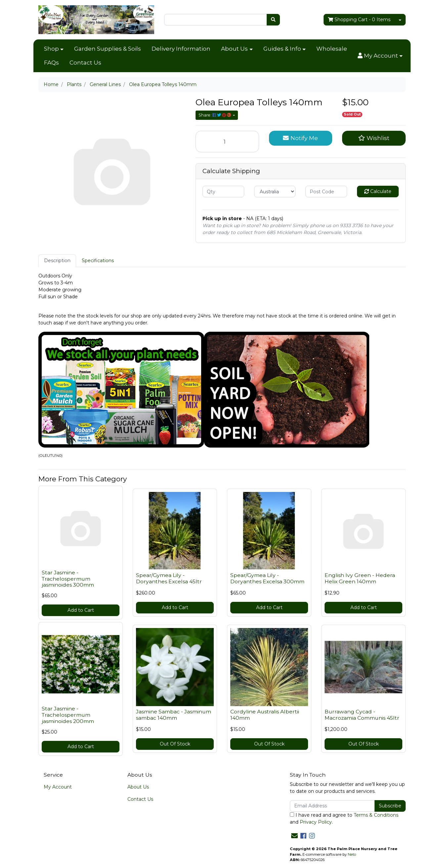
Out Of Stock (175, 744)
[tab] (57, 261)
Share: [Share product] (215, 115)
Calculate (378, 191)
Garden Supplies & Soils (108, 49)
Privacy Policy (316, 822)
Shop (51, 49)
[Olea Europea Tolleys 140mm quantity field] (227, 142)
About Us (234, 49)
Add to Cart (81, 610)
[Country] (275, 192)
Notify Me (300, 138)
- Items (359, 20)
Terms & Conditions (376, 815)
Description (57, 261)
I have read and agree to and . (344, 819)
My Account (58, 787)
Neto (352, 854)
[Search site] (273, 20)
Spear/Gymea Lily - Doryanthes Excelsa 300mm (267, 578)
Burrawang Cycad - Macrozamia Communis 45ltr (362, 715)
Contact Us (85, 63)
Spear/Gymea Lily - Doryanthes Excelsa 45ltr (169, 578)
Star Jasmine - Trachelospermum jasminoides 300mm (68, 579)
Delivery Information (181, 49)
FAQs (51, 63)
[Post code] (326, 192)
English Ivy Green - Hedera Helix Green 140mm (360, 578)
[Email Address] (332, 806)
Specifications (98, 261)
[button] (380, 56)
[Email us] (294, 836)
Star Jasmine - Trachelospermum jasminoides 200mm (68, 715)
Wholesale (332, 49)
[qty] (223, 192)
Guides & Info (282, 49)
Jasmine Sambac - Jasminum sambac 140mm (174, 715)
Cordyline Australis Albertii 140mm (265, 715)
